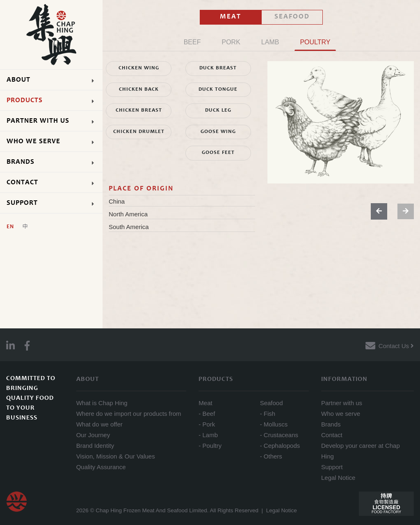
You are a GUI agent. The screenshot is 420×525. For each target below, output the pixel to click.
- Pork (207, 424)
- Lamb (208, 435)
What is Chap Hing (102, 403)
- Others (271, 456)
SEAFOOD (292, 17)
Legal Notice (338, 478)
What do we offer (99, 424)
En (10, 227)
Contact (332, 435)
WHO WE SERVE (55, 141)
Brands (331, 424)
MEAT (231, 17)
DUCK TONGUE (218, 90)
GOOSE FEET (218, 153)
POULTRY (315, 42)
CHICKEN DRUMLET (139, 132)
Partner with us (342, 403)
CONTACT (55, 182)
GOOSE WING (218, 132)
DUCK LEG (218, 111)
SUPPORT (55, 203)
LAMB (270, 42)
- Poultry (210, 446)
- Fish (268, 414)
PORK (231, 42)
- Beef (207, 414)
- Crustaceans (279, 435)
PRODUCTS (55, 100)
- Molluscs (274, 424)
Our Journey (93, 435)
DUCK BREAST (218, 68)
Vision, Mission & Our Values (116, 456)
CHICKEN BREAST (139, 111)
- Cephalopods (280, 446)
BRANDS (55, 162)
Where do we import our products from (129, 414)
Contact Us (396, 346)
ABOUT (55, 80)
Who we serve (341, 414)
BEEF (192, 42)
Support (332, 467)
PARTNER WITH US (55, 121)
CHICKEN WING (139, 68)
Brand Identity (95, 446)
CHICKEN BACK (139, 90)
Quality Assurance (101, 467)
